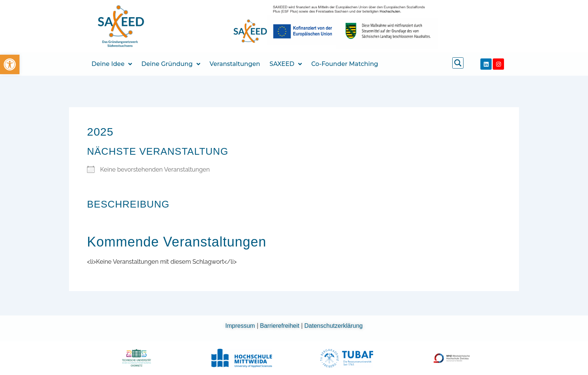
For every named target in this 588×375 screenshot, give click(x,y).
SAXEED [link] (286, 64)
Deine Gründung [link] (171, 64)
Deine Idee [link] (112, 64)
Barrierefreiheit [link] (280, 326)
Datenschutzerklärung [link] (334, 326)
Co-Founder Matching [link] (345, 64)
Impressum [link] (241, 326)
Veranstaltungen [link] (235, 64)
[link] (10, 64)
